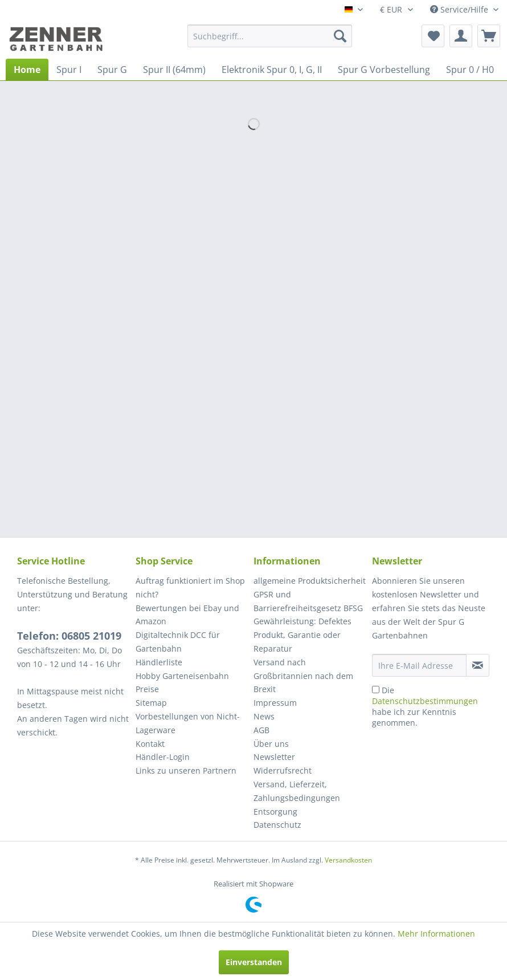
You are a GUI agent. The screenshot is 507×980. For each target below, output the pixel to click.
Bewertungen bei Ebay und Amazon (187, 615)
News (264, 716)
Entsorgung (275, 812)
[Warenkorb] (489, 36)
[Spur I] (69, 70)
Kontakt (150, 744)
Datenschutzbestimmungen (425, 701)
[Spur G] (112, 70)
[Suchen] (340, 36)
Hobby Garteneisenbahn (182, 676)
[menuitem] (270, 36)
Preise (147, 689)
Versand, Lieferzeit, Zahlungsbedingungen (297, 791)
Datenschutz (277, 825)
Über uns (271, 744)
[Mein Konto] (461, 36)
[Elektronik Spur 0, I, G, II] (272, 70)
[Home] (27, 70)
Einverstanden (254, 962)
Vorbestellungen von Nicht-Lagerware (188, 723)
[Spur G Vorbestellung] (384, 70)
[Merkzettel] (433, 36)
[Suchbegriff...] (270, 36)
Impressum (275, 703)
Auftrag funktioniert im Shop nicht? (190, 587)
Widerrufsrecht (283, 770)
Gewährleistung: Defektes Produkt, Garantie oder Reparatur (302, 635)
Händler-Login (163, 757)
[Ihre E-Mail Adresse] (419, 665)
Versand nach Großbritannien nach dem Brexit (303, 676)
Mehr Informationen (436, 934)
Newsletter (274, 757)
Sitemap (151, 703)
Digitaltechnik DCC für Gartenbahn (178, 642)
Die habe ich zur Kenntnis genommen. (425, 706)
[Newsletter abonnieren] (478, 665)
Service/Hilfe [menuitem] (460, 9)
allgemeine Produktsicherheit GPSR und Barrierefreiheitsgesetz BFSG (310, 594)
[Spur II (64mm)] (174, 70)
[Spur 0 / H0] (470, 70)
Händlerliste (159, 662)
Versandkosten (348, 860)
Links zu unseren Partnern (186, 770)
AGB (261, 730)
